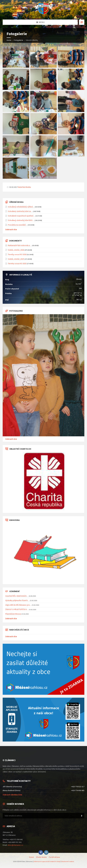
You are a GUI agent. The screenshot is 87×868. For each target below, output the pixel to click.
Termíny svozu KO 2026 (17, 254)
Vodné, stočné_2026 (16, 250)
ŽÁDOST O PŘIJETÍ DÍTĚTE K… (17, 609)
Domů (32, 857)
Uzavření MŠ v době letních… (17, 596)
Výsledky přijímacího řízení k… (17, 600)
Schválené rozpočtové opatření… (21, 216)
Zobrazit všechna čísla (12, 795)
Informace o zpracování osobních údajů (47, 861)
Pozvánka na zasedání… (18, 225)
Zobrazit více (11, 229)
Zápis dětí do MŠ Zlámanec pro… (18, 605)
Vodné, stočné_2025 (16, 259)
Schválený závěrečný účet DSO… (21, 220)
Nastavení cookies (68, 861)
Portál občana (54, 857)
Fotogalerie (19, 40)
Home (9, 40)
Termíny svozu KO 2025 (17, 263)
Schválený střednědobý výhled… (21, 207)
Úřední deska (41, 857)
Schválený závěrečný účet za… (20, 211)
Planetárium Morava (13, 614)
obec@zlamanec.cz (15, 845)
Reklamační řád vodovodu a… (20, 245)
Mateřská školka (24, 187)
